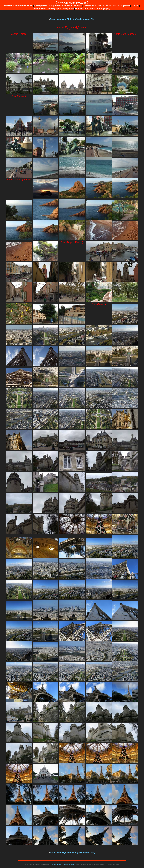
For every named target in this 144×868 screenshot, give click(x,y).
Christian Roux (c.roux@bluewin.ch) (65, 864)
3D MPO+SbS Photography (116, 6)
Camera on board (92, 6)
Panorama (90, 9)
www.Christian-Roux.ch (72, 3)
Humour (79, 9)
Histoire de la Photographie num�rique (54, 9)
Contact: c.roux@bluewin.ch (18, 6)
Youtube (78, 6)
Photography (104, 9)
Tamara (135, 6)
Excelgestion (41, 6)
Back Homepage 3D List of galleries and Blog (73, 19)
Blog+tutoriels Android (60, 6)
